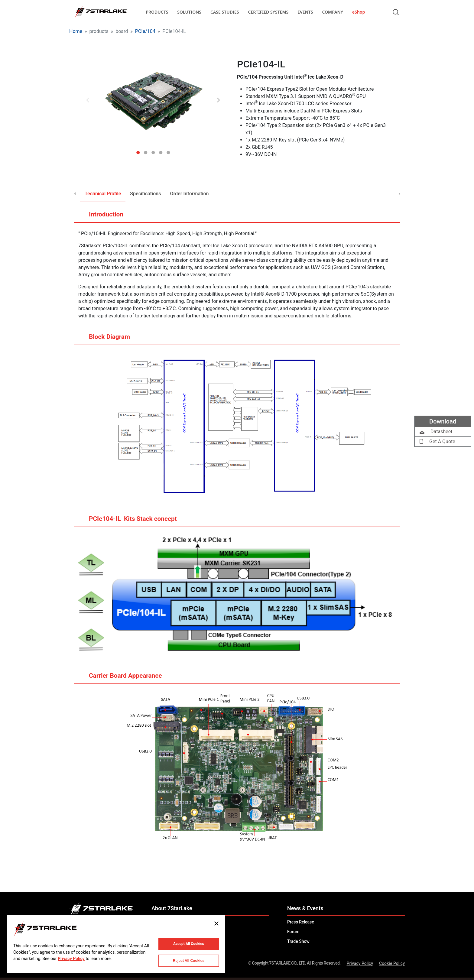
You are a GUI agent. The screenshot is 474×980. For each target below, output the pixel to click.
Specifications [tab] (145, 194)
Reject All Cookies (189, 961)
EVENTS (305, 12)
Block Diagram (104, 339)
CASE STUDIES (225, 12)
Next (219, 100)
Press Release (301, 922)
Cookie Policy (392, 963)
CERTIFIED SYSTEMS (268, 12)
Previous (88, 100)
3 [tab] (153, 150)
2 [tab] (146, 150)
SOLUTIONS (189, 12)
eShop (359, 12)
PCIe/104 (145, 31)
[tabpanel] (153, 101)
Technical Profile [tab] (103, 194)
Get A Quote (437, 441)
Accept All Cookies (189, 944)
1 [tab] (138, 150)
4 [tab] (161, 150)
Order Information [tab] (189, 194)
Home (76, 31)
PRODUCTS (157, 12)
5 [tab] (168, 150)
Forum (293, 932)
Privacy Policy (360, 963)
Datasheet (436, 432)
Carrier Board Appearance (119, 678)
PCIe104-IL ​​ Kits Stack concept (127, 521)
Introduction (100, 217)
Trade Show (298, 941)
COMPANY (333, 12)
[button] (153, 101)
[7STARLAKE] (100, 12)
